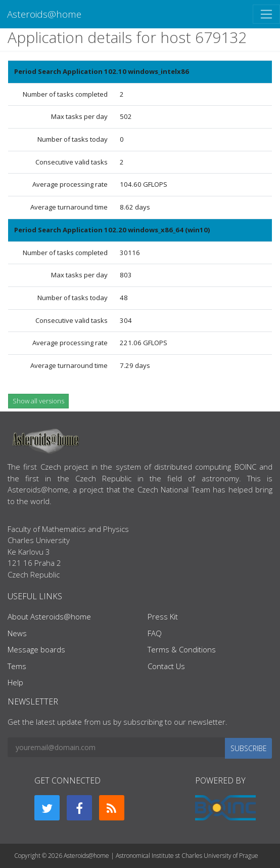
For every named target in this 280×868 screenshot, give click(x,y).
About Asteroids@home (49, 616)
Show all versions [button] (38, 401)
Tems (17, 666)
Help (15, 682)
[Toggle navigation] (266, 14)
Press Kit (163, 616)
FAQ (155, 633)
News (17, 633)
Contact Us (166, 666)
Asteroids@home (44, 14)
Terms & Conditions (182, 649)
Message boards (36, 649)
